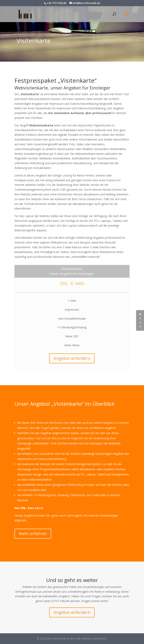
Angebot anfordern (72, 358)
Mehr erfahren (33, 534)
